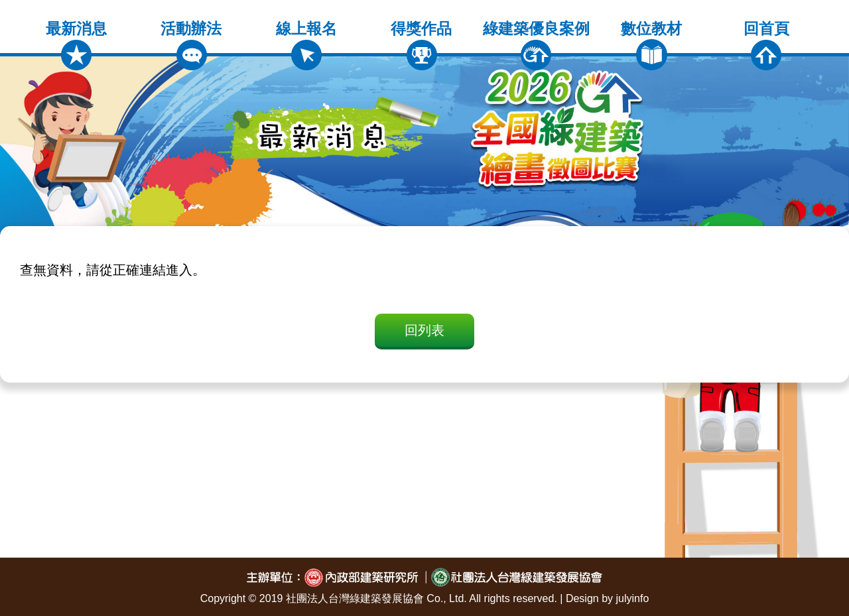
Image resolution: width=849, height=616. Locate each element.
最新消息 (76, 45)
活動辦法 (191, 45)
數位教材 (651, 45)
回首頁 (766, 45)
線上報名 (306, 45)
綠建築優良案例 (536, 45)
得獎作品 (421, 45)
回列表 (424, 330)
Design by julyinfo (607, 598)
